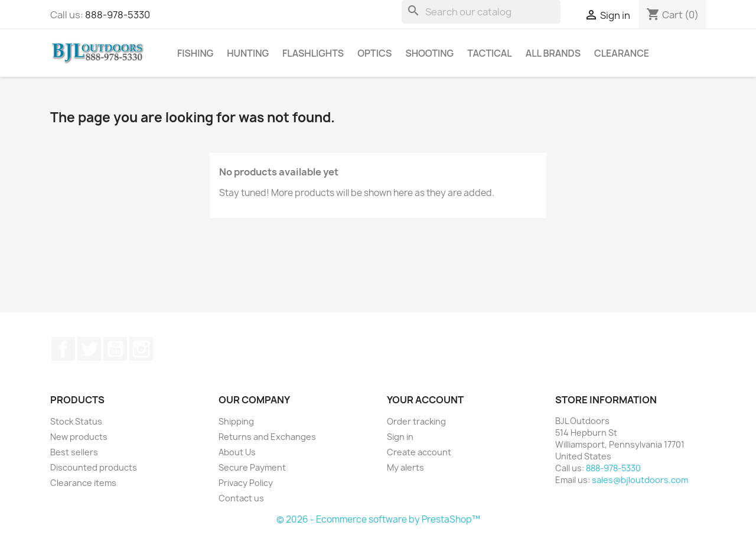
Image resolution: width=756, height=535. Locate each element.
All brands (553, 53)
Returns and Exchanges (267, 437)
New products (79, 437)
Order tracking (416, 421)
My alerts (405, 467)
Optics (374, 53)
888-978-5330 (118, 15)
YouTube (115, 349)
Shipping (236, 421)
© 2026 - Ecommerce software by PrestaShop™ (378, 519)
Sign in (400, 437)
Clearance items (83, 483)
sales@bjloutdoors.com (640, 480)
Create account (419, 452)
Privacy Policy (246, 483)
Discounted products (94, 467)
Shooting (429, 53)
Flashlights (313, 53)
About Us (237, 452)
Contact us (241, 498)
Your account (425, 400)
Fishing (195, 53)
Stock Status (76, 421)
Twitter (89, 349)
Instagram (141, 349)
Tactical (489, 53)
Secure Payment (252, 467)
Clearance (622, 53)
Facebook (63, 349)
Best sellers (74, 452)
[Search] (481, 12)
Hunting (248, 53)
